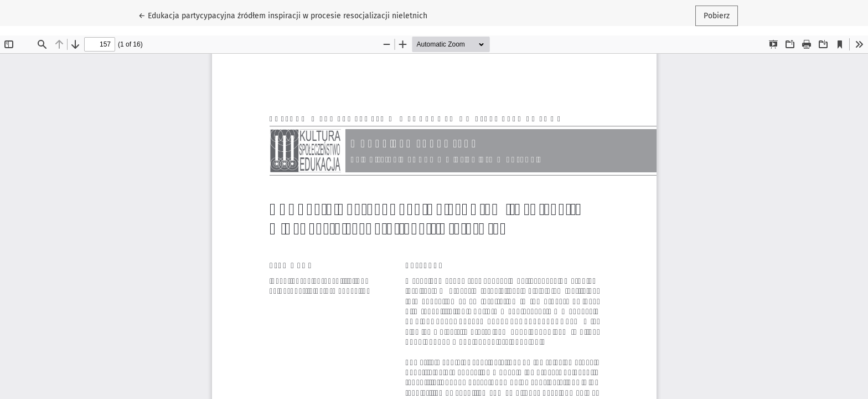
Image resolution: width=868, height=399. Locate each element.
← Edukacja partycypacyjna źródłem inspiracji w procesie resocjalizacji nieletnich (283, 15)
